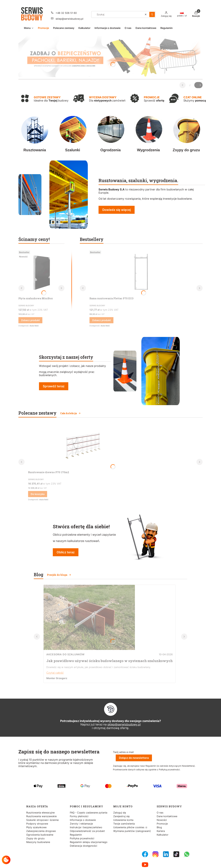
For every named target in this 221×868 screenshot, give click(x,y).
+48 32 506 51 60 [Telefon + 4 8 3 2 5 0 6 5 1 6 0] (66, 13)
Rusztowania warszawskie (41, 816)
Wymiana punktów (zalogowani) (132, 831)
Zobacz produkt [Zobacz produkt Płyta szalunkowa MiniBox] (30, 320)
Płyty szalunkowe (36, 827)
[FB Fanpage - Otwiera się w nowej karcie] (145, 854)
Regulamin (76, 835)
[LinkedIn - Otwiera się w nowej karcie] (166, 854)
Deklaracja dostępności (83, 846)
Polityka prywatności (82, 838)
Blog (159, 827)
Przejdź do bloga (59, 575)
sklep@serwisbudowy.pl (124, 724)
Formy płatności (79, 816)
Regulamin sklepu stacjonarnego (89, 842)
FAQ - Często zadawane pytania (89, 813)
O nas (160, 813)
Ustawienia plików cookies (129, 827)
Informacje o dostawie (83, 820)
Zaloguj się (120, 813)
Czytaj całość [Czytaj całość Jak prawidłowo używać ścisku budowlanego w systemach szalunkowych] (55, 673)
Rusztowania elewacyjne (40, 813)
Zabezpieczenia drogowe (41, 831)
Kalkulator (163, 835)
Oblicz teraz (66, 552)
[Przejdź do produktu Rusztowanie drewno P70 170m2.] (82, 446)
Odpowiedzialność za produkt (87, 831)
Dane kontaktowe (167, 816)
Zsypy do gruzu (35, 838)
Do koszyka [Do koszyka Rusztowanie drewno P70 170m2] (38, 494)
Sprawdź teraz (54, 386)
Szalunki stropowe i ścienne (42, 820)
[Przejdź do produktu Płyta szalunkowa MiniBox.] (41, 272)
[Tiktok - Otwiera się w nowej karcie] (176, 854)
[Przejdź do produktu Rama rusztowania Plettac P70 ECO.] (141, 272)
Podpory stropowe (37, 824)
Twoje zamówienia (124, 824)
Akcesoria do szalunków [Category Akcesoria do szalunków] (65, 654)
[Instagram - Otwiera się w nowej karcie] (155, 854)
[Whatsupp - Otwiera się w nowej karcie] (187, 854)
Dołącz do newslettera (134, 758)
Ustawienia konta (123, 820)
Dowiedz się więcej (117, 210)
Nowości (162, 820)
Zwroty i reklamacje (81, 824)
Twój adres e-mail (123, 752)
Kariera (161, 831)
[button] (152, 14)
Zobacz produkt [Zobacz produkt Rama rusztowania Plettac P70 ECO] (101, 320)
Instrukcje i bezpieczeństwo (86, 827)
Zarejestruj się (121, 816)
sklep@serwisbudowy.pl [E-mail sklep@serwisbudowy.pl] (69, 19)
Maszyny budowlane (38, 842)
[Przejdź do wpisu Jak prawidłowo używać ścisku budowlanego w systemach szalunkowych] (89, 649)
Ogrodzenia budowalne (40, 835)
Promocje (162, 824)
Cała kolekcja (70, 413)
